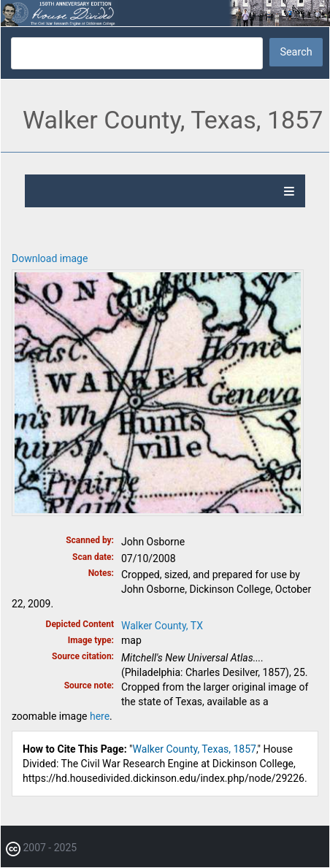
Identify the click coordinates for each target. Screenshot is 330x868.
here (100, 716)
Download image (50, 258)
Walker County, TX (162, 626)
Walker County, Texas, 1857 (195, 749)
